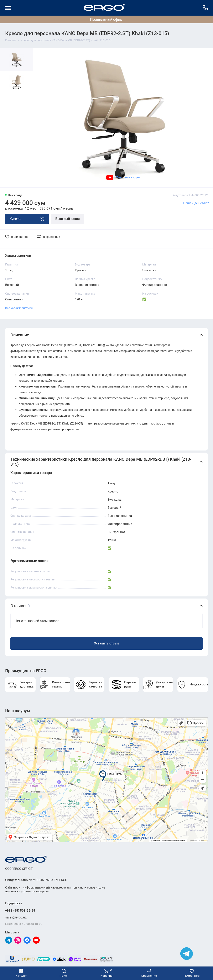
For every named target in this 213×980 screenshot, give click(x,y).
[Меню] (8, 8)
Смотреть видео (123, 177)
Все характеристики (19, 308)
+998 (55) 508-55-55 (20, 911)
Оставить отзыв (106, 643)
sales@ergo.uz (16, 917)
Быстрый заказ (67, 219)
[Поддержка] (205, 8)
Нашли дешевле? (196, 203)
